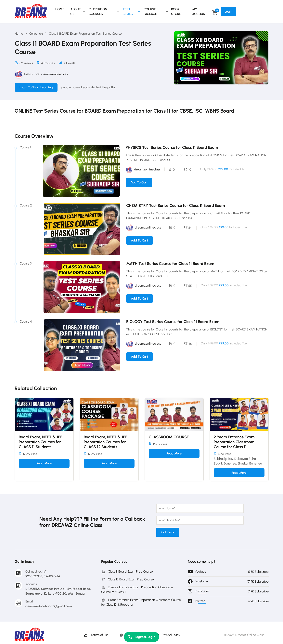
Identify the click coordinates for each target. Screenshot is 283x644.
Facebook (202, 581)
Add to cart (139, 182)
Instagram (202, 591)
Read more (44, 463)
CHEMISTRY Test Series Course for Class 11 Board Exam (176, 205)
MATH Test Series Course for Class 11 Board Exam (170, 264)
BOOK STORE (176, 12)
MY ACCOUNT (200, 12)
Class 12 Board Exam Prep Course (128, 579)
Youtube (201, 571)
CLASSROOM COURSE (169, 437)
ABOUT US (76, 12)
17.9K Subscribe (258, 582)
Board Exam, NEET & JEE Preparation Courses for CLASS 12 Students (106, 442)
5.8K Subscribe (258, 572)
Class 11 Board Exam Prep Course (127, 571)
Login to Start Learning (36, 87)
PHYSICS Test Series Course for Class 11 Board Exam (172, 147)
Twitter (200, 601)
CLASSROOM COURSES (98, 12)
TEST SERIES (128, 12)
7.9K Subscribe (258, 591)
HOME (60, 9)
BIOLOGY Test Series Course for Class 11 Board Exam (173, 322)
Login (229, 12)
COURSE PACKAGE (150, 12)
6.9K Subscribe (258, 601)
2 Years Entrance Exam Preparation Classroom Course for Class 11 (234, 442)
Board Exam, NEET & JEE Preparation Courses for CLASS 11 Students (41, 442)
